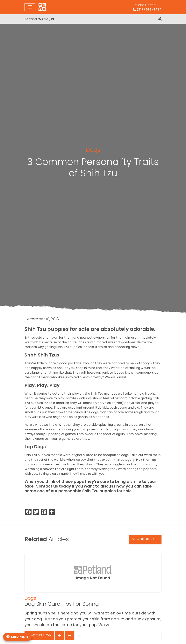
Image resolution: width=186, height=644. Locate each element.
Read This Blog (39, 635)
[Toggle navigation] (30, 7)
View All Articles (145, 539)
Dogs (93, 150)
